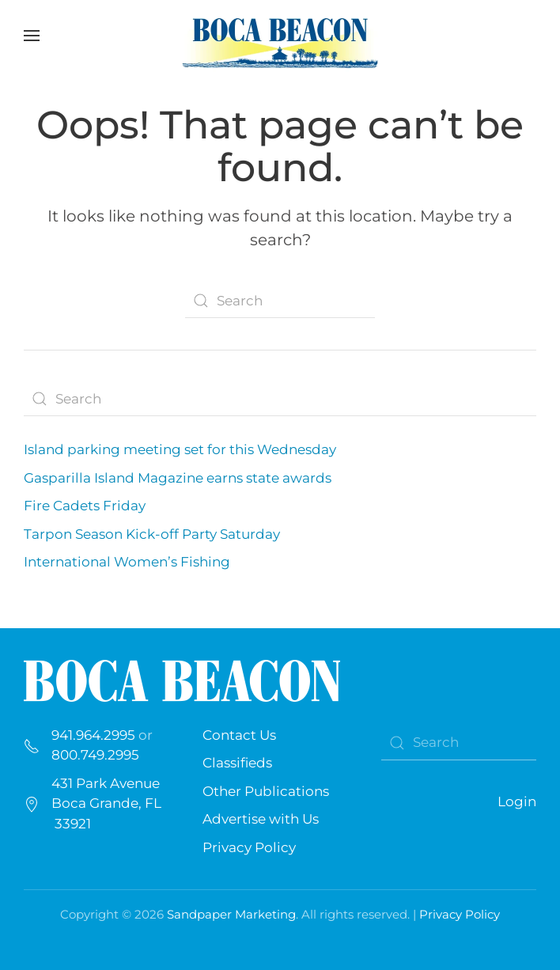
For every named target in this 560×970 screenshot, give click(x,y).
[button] (32, 36)
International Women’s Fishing (127, 562)
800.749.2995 (95, 755)
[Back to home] (280, 36)
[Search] (280, 301)
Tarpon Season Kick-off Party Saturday (152, 534)
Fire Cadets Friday (85, 506)
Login (517, 801)
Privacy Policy (249, 847)
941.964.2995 (93, 735)
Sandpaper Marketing (231, 914)
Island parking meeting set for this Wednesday (182, 449)
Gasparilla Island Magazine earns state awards (178, 478)
